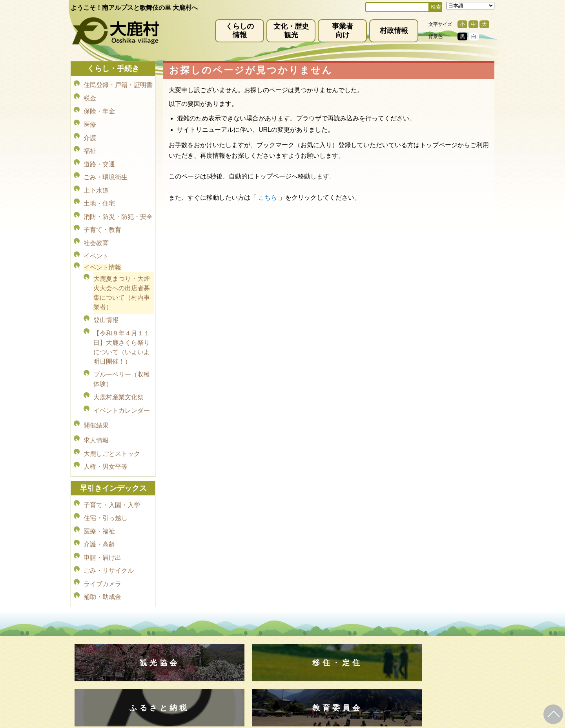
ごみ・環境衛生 (106, 161)
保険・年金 (99, 106)
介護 (90, 128)
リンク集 (334, 627)
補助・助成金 (102, 527)
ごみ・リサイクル (109, 505)
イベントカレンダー (122, 368)
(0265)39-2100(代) (307, 679)
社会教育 (96, 216)
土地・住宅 (99, 183)
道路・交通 (99, 150)
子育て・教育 (102, 205)
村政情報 (394, 31)
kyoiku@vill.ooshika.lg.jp (248, 686)
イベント (96, 227)
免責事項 (191, 627)
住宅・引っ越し (106, 461)
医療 (90, 117)
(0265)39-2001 (292, 650)
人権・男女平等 (106, 414)
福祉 (90, 139)
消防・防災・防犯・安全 (118, 194)
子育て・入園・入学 (112, 450)
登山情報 (106, 287)
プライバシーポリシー (240, 627)
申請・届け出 (102, 494)
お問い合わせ (372, 627)
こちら (268, 197)
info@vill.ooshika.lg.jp (240, 656)
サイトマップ (295, 627)
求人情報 (96, 392)
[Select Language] (470, 6)
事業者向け (343, 31)
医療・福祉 (99, 472)
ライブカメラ (102, 516)
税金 (90, 95)
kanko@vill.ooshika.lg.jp (365, 656)
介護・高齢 (99, 483)
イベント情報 (102, 237)
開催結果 (96, 380)
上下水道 (96, 172)
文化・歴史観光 (291, 31)
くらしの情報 (240, 31)
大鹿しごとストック (112, 403)
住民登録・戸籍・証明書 (118, 84)
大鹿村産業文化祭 (118, 357)
